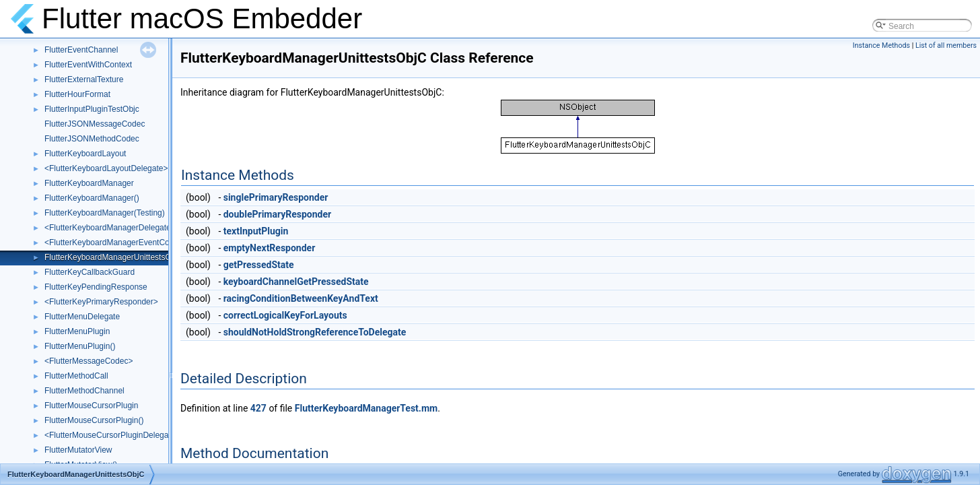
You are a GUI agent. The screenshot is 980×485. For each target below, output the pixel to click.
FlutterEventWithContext (88, 65)
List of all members (946, 45)
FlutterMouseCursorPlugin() (94, 420)
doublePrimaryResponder (277, 214)
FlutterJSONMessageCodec (95, 124)
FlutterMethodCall (76, 376)
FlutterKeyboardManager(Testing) (105, 213)
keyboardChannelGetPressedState (296, 282)
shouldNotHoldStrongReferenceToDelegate (315, 332)
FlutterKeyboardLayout (85, 154)
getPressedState (259, 265)
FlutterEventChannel (81, 50)
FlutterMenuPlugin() (80, 346)
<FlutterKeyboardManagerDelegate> (110, 228)
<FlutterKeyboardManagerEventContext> (118, 243)
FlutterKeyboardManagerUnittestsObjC (114, 257)
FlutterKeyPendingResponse (96, 287)
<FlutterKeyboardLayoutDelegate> (106, 168)
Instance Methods (881, 45)
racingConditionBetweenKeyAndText (301, 298)
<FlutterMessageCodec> (89, 361)
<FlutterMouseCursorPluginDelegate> (112, 435)
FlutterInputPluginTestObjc (92, 109)
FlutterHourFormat (77, 94)
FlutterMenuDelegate (82, 317)
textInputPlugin (256, 231)
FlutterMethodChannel (84, 391)
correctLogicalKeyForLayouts (285, 315)
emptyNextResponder (270, 248)
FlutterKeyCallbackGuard (90, 272)
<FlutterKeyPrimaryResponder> (101, 302)
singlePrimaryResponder (276, 197)
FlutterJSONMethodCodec (92, 139)
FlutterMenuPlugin (77, 331)
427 (258, 408)
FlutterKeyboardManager (89, 183)
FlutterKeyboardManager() (92, 198)
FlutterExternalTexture (84, 79)
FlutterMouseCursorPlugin (91, 406)
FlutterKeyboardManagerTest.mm (366, 408)
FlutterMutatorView (78, 450)
